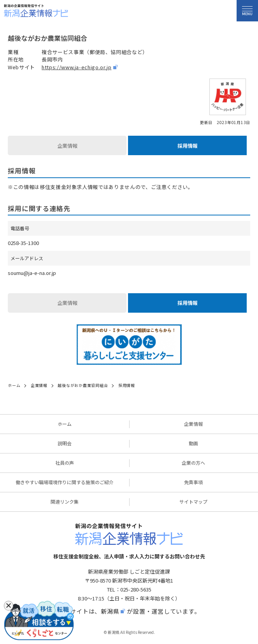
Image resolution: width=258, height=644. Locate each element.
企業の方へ (193, 463)
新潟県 (110, 611)
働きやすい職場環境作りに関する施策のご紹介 (65, 482)
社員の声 (65, 463)
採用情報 (188, 146)
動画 (193, 443)
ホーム (65, 424)
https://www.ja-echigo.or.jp (77, 67)
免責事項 (193, 482)
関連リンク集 (65, 501)
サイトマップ (193, 501)
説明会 (65, 443)
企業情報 (67, 146)
